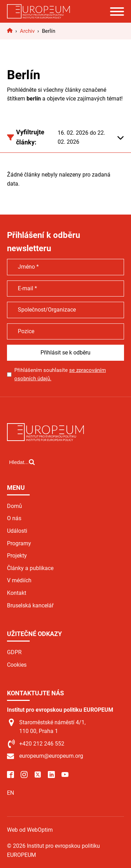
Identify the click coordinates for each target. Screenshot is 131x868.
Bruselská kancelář (30, 605)
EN (10, 793)
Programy (19, 543)
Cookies (17, 665)
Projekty (17, 556)
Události (17, 531)
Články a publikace (30, 568)
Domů (14, 506)
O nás (14, 518)
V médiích (19, 580)
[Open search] (22, 462)
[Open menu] (117, 12)
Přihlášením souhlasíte (60, 374)
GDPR (14, 652)
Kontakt (17, 593)
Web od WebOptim (30, 830)
